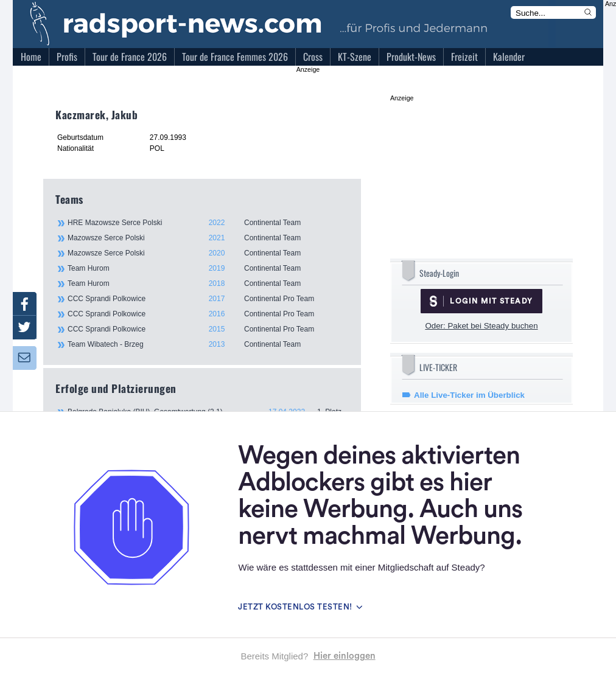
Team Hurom (208, 268)
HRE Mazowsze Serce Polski (208, 223)
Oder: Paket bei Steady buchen (481, 326)
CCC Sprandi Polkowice (208, 299)
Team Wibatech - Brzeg (208, 344)
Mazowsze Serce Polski (208, 238)
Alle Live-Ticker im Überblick (469, 395)
